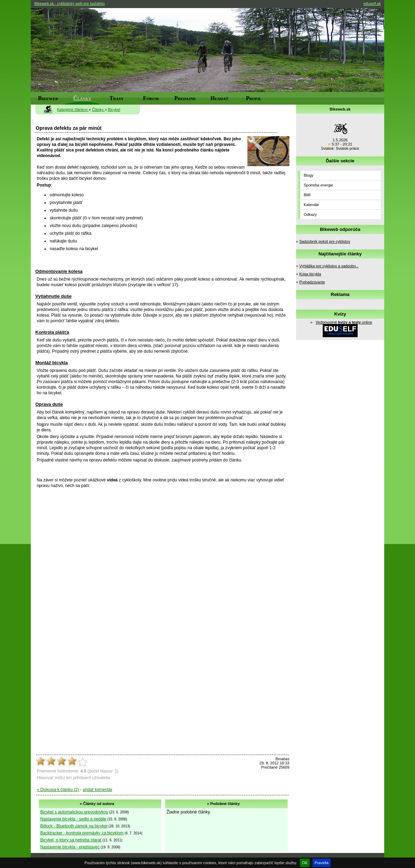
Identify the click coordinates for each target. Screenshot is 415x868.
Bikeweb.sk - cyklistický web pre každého (69, 3)
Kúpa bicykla (310, 274)
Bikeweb (48, 98)
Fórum (151, 98)
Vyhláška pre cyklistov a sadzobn (329, 266)
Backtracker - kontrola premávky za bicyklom (82, 833)
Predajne (185, 98)
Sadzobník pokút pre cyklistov (325, 241)
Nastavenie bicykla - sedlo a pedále (73, 819)
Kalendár (311, 205)
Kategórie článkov (73, 110)
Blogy (309, 175)
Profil (254, 98)
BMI (307, 195)
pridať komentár (97, 790)
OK (305, 863)
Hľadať (220, 98)
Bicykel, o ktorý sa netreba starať (71, 840)
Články (82, 98)
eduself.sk (372, 3)
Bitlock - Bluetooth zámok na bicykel (74, 826)
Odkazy (310, 214)
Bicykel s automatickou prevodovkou (74, 812)
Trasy (117, 98)
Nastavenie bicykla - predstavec (70, 847)
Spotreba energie (318, 185)
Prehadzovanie (312, 282)
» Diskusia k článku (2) (58, 790)
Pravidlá (322, 863)
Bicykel (114, 110)
